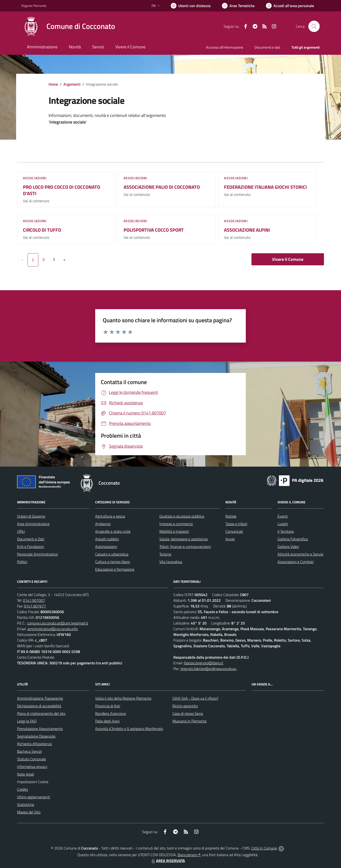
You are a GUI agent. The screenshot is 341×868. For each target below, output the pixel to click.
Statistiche (26, 804)
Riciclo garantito (185, 706)
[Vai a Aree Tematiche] (238, 6)
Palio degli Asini (107, 721)
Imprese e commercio (176, 524)
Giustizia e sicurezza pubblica (182, 516)
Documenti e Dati (31, 539)
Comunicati (234, 531)
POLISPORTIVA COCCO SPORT (154, 230)
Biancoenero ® (189, 855)
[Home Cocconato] (68, 26)
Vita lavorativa (171, 562)
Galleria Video (288, 547)
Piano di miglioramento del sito (41, 713)
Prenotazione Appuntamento (40, 729)
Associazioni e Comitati (296, 562)
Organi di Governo (31, 516)
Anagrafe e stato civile (113, 531)
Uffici (21, 531)
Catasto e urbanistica (112, 554)
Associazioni (35, 178)
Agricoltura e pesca (110, 516)
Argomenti (72, 84)
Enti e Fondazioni (31, 547)
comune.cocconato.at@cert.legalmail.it (58, 623)
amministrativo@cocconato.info (53, 629)
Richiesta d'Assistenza (34, 744)
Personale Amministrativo (37, 554)
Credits (22, 789)
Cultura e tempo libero (113, 562)
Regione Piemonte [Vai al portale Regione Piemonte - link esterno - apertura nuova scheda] (34, 6)
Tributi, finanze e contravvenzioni (185, 547)
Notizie (231, 516)
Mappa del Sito (29, 812)
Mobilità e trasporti (174, 531)
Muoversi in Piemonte (189, 721)
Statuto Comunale (31, 759)
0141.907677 (35, 606)
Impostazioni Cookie (33, 782)
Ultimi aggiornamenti (34, 797)
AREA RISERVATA (168, 861)
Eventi (283, 516)
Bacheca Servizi (29, 751)
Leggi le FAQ (27, 721)
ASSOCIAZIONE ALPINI (247, 230)
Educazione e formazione (115, 569)
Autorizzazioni (106, 547)
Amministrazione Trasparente (40, 698)
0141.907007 (34, 600)
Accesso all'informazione (225, 47)
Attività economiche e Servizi (300, 554)
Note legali (26, 774)
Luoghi (283, 524)
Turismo (165, 554)
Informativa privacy (32, 767)
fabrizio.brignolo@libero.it (204, 663)
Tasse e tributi (236, 524)
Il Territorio (286, 531)
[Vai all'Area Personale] (290, 6)
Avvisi (230, 539)
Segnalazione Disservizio (36, 736)
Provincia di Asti (108, 706)
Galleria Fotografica (293, 539)
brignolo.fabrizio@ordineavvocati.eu (209, 669)
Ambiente (103, 524)
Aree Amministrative (33, 524)
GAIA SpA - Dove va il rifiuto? (195, 698)
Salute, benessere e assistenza (184, 539)
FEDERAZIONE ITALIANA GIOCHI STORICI (265, 187)
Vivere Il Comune (288, 259)
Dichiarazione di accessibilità (39, 706)
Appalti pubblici (107, 539)
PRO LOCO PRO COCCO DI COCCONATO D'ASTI (62, 190)
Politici (22, 562)
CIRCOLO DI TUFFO (42, 230)
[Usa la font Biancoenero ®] (191, 6)
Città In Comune (264, 848)
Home (53, 84)
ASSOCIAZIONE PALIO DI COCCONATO (162, 187)
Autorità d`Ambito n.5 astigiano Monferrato (129, 729)
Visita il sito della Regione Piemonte (123, 698)
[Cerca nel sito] (314, 26)
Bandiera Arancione (111, 713)
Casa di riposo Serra (188, 713)
